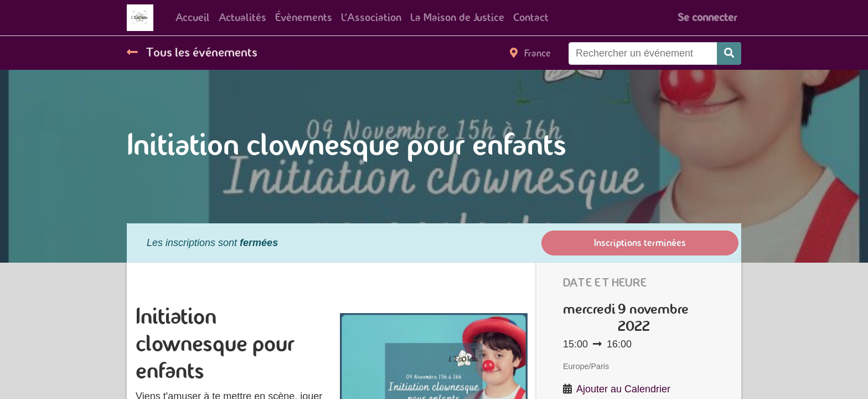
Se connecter (707, 17)
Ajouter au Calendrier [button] (623, 389)
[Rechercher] (729, 53)
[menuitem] (193, 18)
